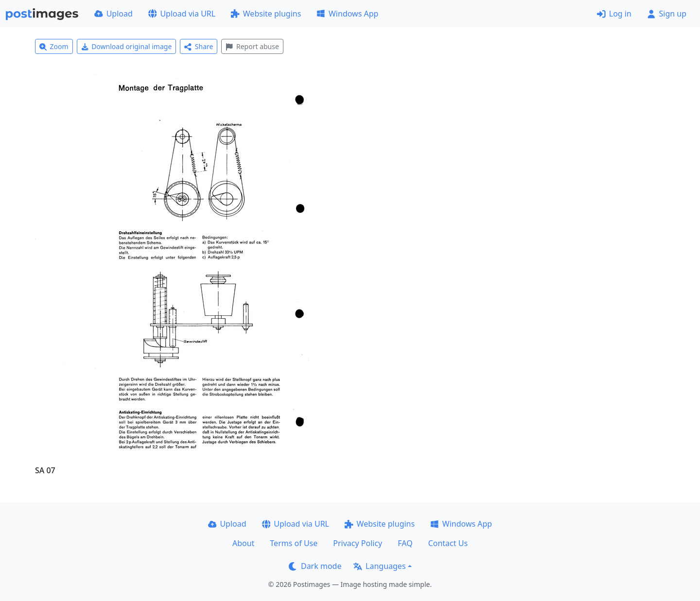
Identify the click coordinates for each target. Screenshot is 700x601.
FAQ (405, 543)
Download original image (127, 46)
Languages (379, 566)
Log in (614, 14)
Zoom (54, 46)
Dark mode (315, 566)
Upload (114, 14)
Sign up (667, 14)
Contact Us (448, 543)
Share (199, 46)
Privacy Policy (358, 543)
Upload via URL (182, 14)
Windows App (347, 14)
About (243, 543)
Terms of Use (294, 543)
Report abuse (252, 46)
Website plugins (266, 14)
